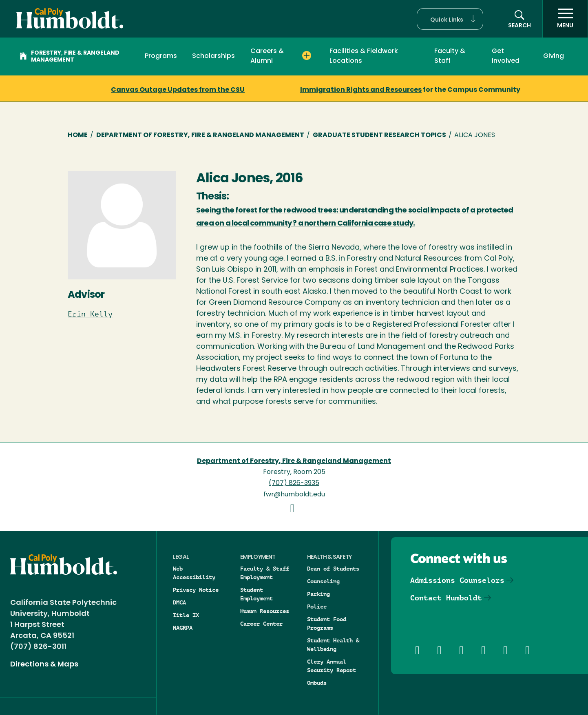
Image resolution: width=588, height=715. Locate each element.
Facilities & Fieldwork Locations (364, 56)
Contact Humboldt (446, 598)
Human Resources (265, 611)
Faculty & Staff (450, 56)
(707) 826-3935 (294, 483)
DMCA (179, 602)
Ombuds (317, 683)
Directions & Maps (44, 665)
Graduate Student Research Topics (379, 135)
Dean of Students (333, 569)
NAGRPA (183, 628)
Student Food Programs (327, 623)
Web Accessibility (194, 573)
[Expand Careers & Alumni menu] (307, 56)
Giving (554, 56)
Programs (161, 56)
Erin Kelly (90, 314)
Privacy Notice (196, 590)
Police (317, 607)
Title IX (186, 615)
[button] (450, 19)
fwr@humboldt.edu (294, 495)
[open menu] (565, 19)
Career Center (261, 624)
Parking (318, 594)
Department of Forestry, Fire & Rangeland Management (200, 135)
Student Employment (256, 594)
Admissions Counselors (457, 580)
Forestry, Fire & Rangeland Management (70, 57)
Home (78, 135)
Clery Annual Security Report (332, 666)
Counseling (323, 581)
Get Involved (506, 56)
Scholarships (213, 56)
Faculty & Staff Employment (265, 573)
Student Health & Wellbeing (333, 645)
